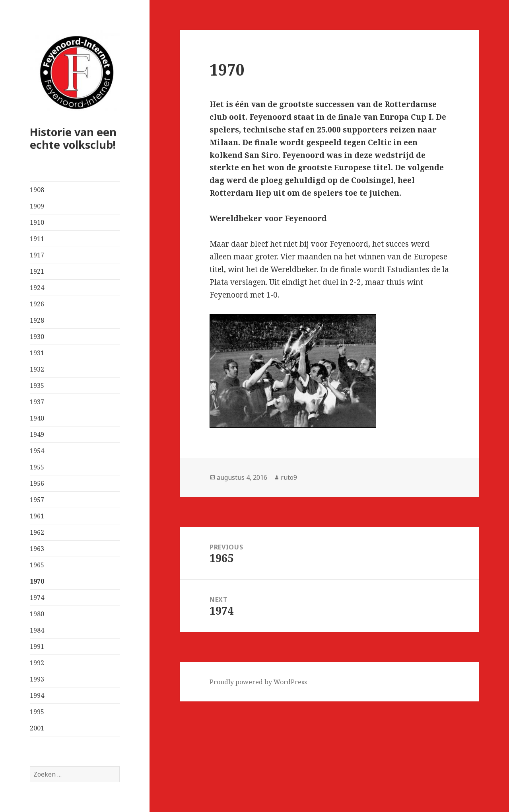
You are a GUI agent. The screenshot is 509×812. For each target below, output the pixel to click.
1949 (37, 434)
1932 (37, 369)
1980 (37, 614)
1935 (37, 386)
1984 (37, 630)
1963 (37, 549)
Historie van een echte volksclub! (73, 138)
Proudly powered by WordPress (258, 682)
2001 (37, 728)
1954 (37, 451)
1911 (37, 239)
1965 (37, 565)
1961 (37, 516)
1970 (37, 581)
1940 (37, 418)
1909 (37, 206)
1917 (37, 255)
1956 (37, 483)
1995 (37, 712)
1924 (37, 288)
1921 (37, 271)
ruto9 (289, 477)
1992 (37, 663)
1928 (37, 320)
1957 (37, 500)
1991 (37, 646)
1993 (37, 679)
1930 (37, 337)
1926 (37, 304)
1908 (37, 190)
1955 (37, 467)
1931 (37, 353)
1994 (37, 695)
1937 (37, 402)
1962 (37, 532)
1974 (37, 598)
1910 (37, 222)
